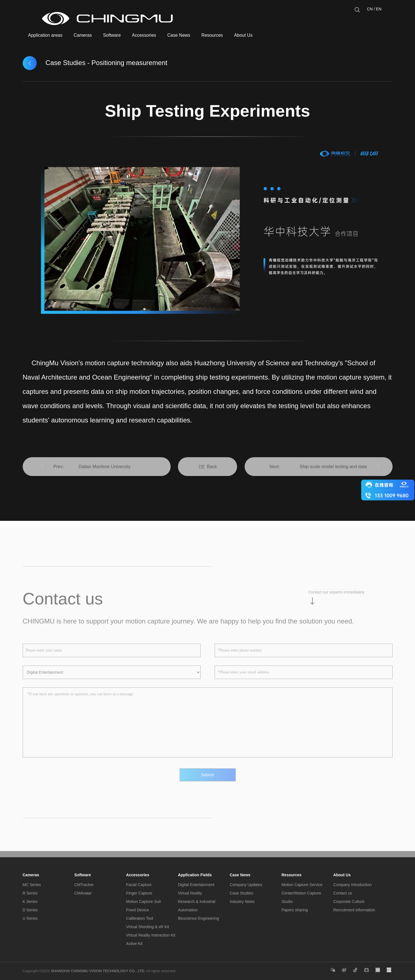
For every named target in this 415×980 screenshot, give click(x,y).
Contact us (343, 893)
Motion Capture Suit (143, 902)
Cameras (31, 875)
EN (379, 9)
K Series (30, 902)
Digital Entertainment (196, 885)
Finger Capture (139, 893)
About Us (342, 875)
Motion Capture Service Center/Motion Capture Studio (302, 893)
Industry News (242, 902)
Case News (240, 875)
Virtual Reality (190, 893)
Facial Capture (139, 885)
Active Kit (134, 944)
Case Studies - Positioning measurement (95, 63)
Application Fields (195, 875)
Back (207, 467)
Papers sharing (295, 910)
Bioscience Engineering (198, 918)
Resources (291, 875)
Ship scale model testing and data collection (333, 470)
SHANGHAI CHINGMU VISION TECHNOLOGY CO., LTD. (98, 971)
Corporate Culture (349, 902)
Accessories (138, 875)
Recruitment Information (354, 910)
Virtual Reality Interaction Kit (151, 935)
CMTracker (84, 885)
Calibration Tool (140, 918)
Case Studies (241, 893)
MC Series (32, 885)
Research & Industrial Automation (197, 906)
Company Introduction (352, 885)
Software (83, 875)
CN (370, 9)
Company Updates (246, 885)
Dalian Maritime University (105, 467)
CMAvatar (83, 893)
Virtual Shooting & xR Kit (148, 927)
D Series (30, 910)
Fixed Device (137, 910)
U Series (30, 918)
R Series (30, 893)
